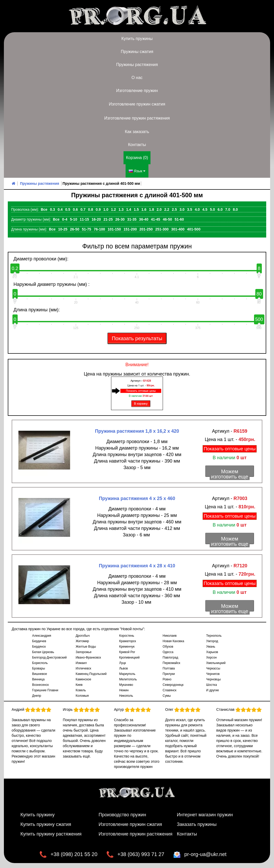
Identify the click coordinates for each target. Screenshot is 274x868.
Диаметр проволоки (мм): (41, 259)
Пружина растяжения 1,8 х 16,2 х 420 (137, 431)
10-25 (63, 229)
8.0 (235, 209)
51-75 (86, 229)
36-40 (144, 219)
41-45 (156, 219)
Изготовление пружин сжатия (137, 104)
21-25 (108, 219)
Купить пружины (137, 39)
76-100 (99, 229)
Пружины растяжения (137, 65)
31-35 (132, 219)
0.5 (68, 209)
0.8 (90, 209)
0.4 (60, 209)
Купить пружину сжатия (46, 824)
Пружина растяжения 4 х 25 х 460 (137, 498)
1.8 (151, 209)
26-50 (75, 229)
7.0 (228, 209)
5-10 (73, 219)
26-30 (120, 219)
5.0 (212, 209)
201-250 (146, 229)
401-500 (194, 229)
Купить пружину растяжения (51, 834)
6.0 (220, 209)
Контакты (137, 145)
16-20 (96, 219)
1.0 (106, 209)
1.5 (136, 209)
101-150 (114, 229)
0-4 (65, 219)
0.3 (53, 209)
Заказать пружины (197, 824)
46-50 (167, 219)
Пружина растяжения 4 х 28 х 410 (137, 565)
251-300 (162, 229)
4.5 (205, 209)
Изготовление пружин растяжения (137, 118)
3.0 (182, 209)
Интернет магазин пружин (205, 814)
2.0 (159, 209)
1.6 (144, 209)
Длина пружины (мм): (37, 310)
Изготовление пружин (137, 91)
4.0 (197, 209)
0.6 (75, 209)
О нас (137, 78)
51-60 (179, 219)
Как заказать (137, 132)
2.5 (174, 209)
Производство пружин (122, 814)
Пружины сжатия (137, 52)
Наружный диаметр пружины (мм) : (52, 284)
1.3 (121, 209)
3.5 (190, 209)
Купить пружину (38, 814)
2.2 (167, 209)
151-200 (130, 229)
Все (44, 209)
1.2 (113, 209)
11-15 (84, 219)
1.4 (129, 209)
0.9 (98, 209)
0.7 (83, 209)
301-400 (178, 229)
